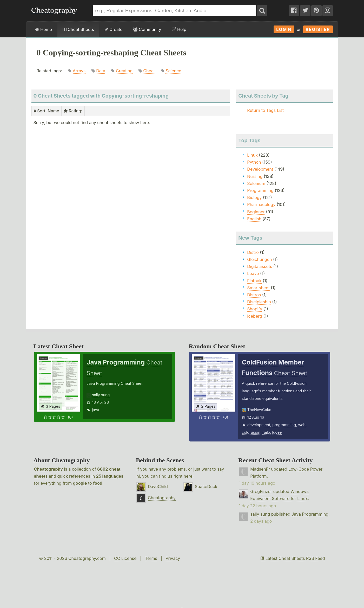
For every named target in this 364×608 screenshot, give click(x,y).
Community (147, 29)
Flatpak (254, 281)
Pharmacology (261, 204)
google (80, 483)
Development (260, 169)
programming (284, 425)
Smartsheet (258, 288)
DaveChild (158, 487)
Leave (253, 273)
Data (101, 71)
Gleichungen (259, 259)
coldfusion (251, 432)
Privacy (173, 558)
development (259, 425)
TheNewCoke (259, 410)
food (98, 483)
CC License (125, 558)
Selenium (256, 183)
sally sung (101, 395)
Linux (252, 155)
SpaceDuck (206, 487)
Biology (254, 197)
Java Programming (310, 514)
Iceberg (254, 316)
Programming (260, 190)
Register (318, 29)
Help (179, 29)
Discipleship (259, 302)
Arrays (79, 71)
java (95, 410)
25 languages (110, 476)
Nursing (255, 176)
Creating (124, 71)
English (254, 219)
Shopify (255, 309)
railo (266, 432)
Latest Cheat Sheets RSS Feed (293, 558)
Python (254, 162)
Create (114, 29)
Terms (151, 558)
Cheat (149, 71)
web (302, 425)
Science (173, 71)
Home (44, 29)
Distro (253, 252)
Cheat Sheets (78, 29)
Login (284, 29)
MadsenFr (260, 469)
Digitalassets (260, 266)
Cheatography (48, 469)
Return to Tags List (265, 110)
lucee (277, 432)
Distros (254, 295)
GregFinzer (261, 491)
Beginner (256, 212)
